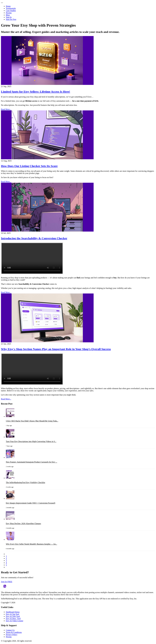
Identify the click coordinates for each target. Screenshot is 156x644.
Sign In (9, 17)
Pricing (9, 13)
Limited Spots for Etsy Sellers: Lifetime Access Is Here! (36, 92)
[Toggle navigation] (2, 3)
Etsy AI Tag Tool (12, 614)
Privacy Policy (12, 635)
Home (8, 6)
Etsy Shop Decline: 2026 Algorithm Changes (23, 524)
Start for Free (11, 19)
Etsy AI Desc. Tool (13, 619)
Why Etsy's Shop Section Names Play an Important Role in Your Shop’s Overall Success (56, 349)
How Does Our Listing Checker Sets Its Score (29, 166)
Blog (8, 15)
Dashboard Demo (13, 612)
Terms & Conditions (14, 632)
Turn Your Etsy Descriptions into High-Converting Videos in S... (31, 441)
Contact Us (10, 630)
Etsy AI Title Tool (13, 616)
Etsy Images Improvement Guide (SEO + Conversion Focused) (31, 503)
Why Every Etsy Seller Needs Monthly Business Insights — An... (31, 544)
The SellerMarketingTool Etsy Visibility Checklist (25, 482)
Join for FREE (7, 582)
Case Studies (11, 11)
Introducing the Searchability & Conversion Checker (34, 238)
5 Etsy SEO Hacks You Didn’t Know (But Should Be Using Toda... (32, 421)
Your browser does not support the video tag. (32, 258)
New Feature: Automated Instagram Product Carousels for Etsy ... (32, 462)
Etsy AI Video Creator (15, 621)
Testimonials (11, 8)
